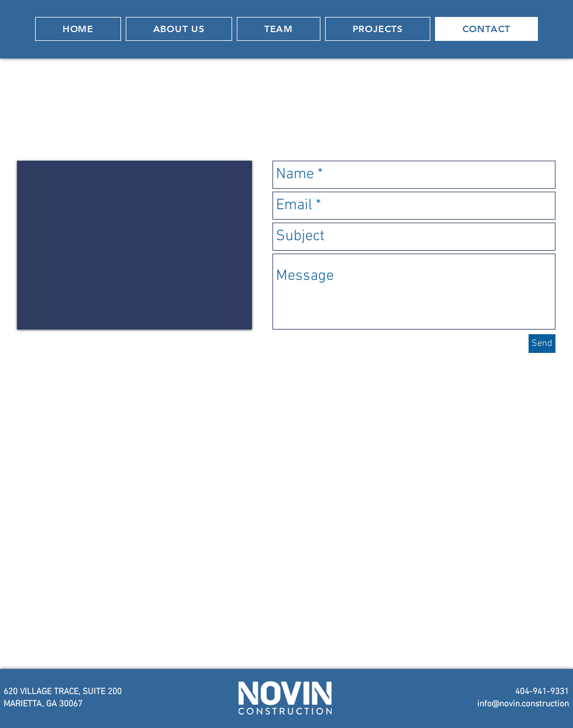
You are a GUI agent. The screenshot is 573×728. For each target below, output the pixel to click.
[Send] (542, 344)
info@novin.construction (523, 704)
